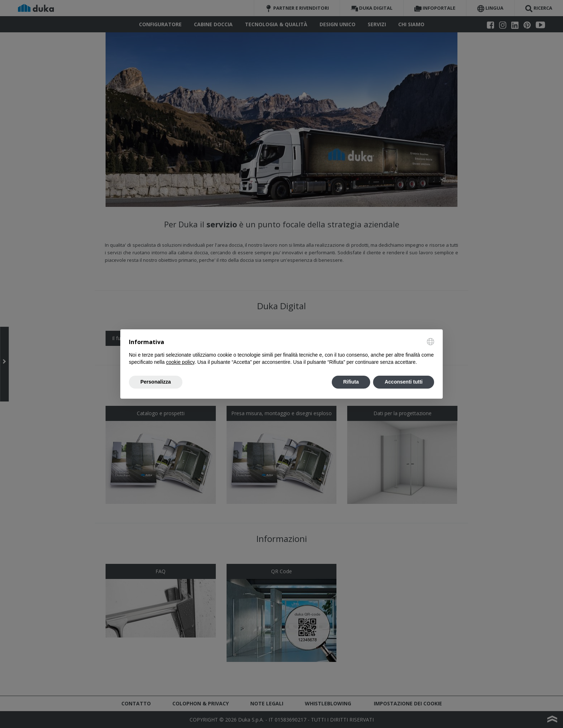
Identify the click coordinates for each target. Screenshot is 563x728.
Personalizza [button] (156, 382)
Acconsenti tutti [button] (404, 382)
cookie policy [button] (180, 362)
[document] (281, 352)
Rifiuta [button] (351, 382)
